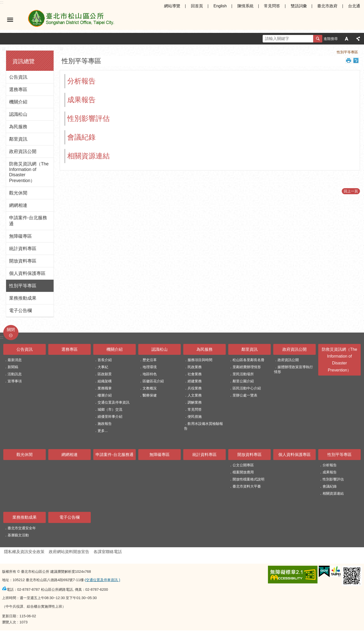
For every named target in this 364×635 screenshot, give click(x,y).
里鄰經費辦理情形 (247, 367)
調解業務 (195, 402)
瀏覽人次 (9, 622)
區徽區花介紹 (153, 381)
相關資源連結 (88, 156)
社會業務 (195, 374)
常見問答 (272, 6)
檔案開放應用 (243, 472)
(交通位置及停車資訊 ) (103, 580)
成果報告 (81, 100)
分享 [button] (358, 39)
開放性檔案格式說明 (248, 479)
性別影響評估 (88, 118)
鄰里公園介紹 (243, 381)
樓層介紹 (105, 395)
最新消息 (15, 360)
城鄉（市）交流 (110, 409)
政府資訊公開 (23, 151)
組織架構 (105, 381)
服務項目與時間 (200, 360)
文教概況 (150, 388)
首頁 (326, 52)
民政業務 (195, 367)
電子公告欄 (20, 311)
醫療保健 (150, 395)
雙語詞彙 (299, 6)
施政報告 (105, 424)
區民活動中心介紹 (247, 388)
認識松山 (18, 114)
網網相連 (18, 205)
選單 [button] (10, 20)
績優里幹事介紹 (110, 417)
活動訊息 (15, 374)
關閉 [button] (11, 330)
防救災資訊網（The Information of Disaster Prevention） (29, 172)
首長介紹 (105, 360)
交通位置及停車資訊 (113, 402)
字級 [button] (347, 39)
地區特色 (150, 374)
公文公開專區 (243, 465)
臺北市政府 (327, 6)
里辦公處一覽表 (245, 395)
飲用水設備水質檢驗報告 (203, 426)
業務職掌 (105, 388)
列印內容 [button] (349, 60)
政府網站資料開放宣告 (69, 552)
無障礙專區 (20, 236)
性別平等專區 (23, 286)
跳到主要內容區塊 (3, 3)
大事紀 (103, 367)
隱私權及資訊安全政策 (24, 552)
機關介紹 (18, 102)
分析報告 (81, 81)
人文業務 (195, 395)
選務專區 (18, 90)
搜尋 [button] (318, 39)
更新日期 (9, 616)
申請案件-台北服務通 (28, 221)
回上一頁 (351, 191)
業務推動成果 (23, 298)
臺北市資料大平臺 (247, 486)
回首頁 (197, 6)
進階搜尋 (331, 39)
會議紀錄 (81, 137)
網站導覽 (172, 6)
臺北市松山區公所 (71, 20)
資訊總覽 (24, 61)
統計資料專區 (23, 249)
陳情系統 (245, 6)
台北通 (354, 6)
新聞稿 (13, 367)
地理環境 (150, 367)
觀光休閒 (18, 193)
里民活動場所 (243, 374)
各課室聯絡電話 (108, 552)
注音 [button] (356, 60)
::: (2, 2)
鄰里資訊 (18, 139)
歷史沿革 (150, 360)
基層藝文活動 (18, 535)
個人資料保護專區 (27, 273)
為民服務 (18, 127)
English (220, 6)
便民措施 (195, 417)
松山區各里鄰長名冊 (248, 360)
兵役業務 (195, 388)
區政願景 (105, 374)
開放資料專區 (23, 261)
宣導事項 (15, 381)
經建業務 (195, 381)
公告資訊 (18, 77)
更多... (103, 431)
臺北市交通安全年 (22, 528)
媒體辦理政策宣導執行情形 (293, 369)
